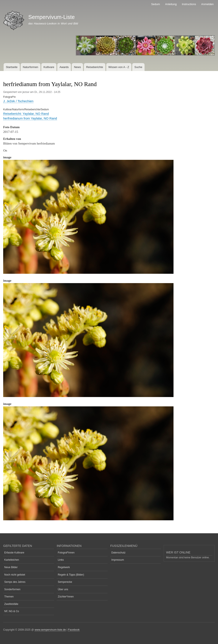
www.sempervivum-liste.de (50, 630)
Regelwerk (64, 567)
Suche (138, 67)
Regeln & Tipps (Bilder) (71, 575)
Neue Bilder (11, 567)
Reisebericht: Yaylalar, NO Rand (26, 114)
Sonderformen (12, 589)
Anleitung (171, 4)
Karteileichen (12, 560)
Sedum (156, 4)
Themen (9, 597)
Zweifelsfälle (11, 604)
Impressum (118, 560)
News (77, 67)
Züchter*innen (66, 597)
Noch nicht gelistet (15, 575)
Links (61, 560)
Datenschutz (118, 553)
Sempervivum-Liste (52, 17)
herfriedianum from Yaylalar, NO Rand (30, 118)
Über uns (63, 589)
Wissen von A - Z (119, 67)
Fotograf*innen (66, 553)
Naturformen (30, 67)
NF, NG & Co (12, 611)
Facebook (74, 630)
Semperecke (65, 582)
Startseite (12, 67)
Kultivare (49, 67)
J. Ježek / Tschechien (18, 101)
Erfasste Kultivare (14, 553)
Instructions (189, 4)
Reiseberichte (95, 67)
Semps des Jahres (15, 582)
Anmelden (207, 4)
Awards (64, 67)
